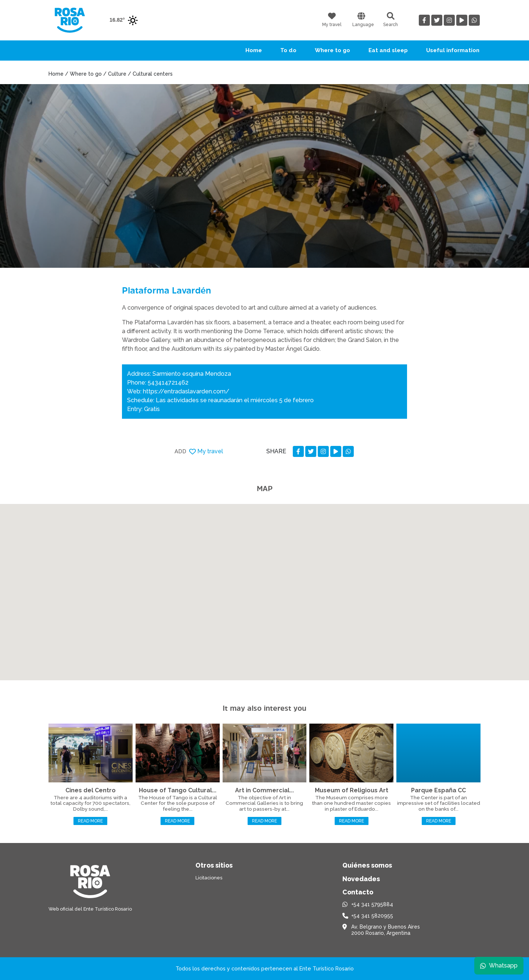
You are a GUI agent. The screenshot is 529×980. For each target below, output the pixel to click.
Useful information (453, 50)
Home (254, 50)
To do (288, 50)
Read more (90, 821)
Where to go (332, 50)
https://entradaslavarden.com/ (186, 391)
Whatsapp (499, 965)
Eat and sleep (388, 50)
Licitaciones (209, 878)
